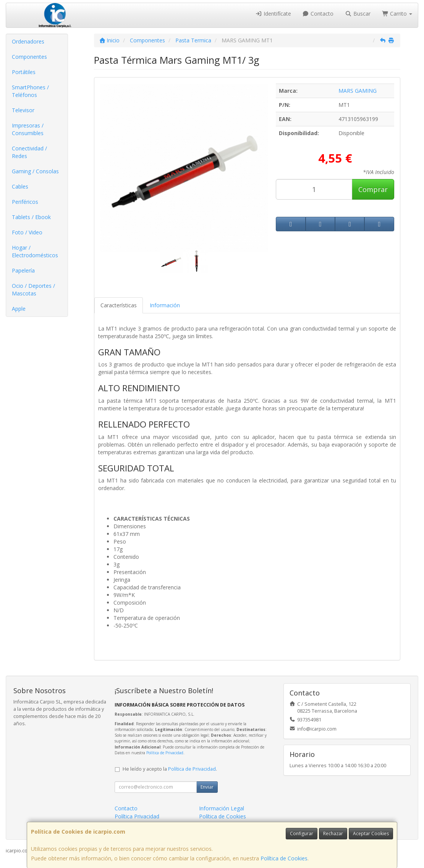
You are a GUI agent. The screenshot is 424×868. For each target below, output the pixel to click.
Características (119, 305)
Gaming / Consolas (35, 171)
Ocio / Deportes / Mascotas (33, 290)
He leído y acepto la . (170, 769)
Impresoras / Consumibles (28, 129)
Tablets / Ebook (31, 217)
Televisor (23, 110)
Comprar (373, 189)
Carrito (397, 14)
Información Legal (222, 808)
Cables (20, 186)
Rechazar (333, 833)
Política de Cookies (284, 858)
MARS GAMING (358, 91)
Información (165, 305)
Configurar (302, 833)
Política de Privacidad (165, 753)
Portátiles (24, 72)
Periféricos (25, 202)
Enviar (207, 787)
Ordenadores (28, 41)
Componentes (29, 57)
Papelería (23, 270)
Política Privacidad (137, 816)
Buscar (358, 14)
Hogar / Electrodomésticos (35, 251)
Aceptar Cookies (371, 833)
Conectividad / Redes (29, 152)
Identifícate (273, 14)
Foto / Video (27, 232)
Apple (19, 309)
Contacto (318, 14)
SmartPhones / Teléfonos (30, 91)
